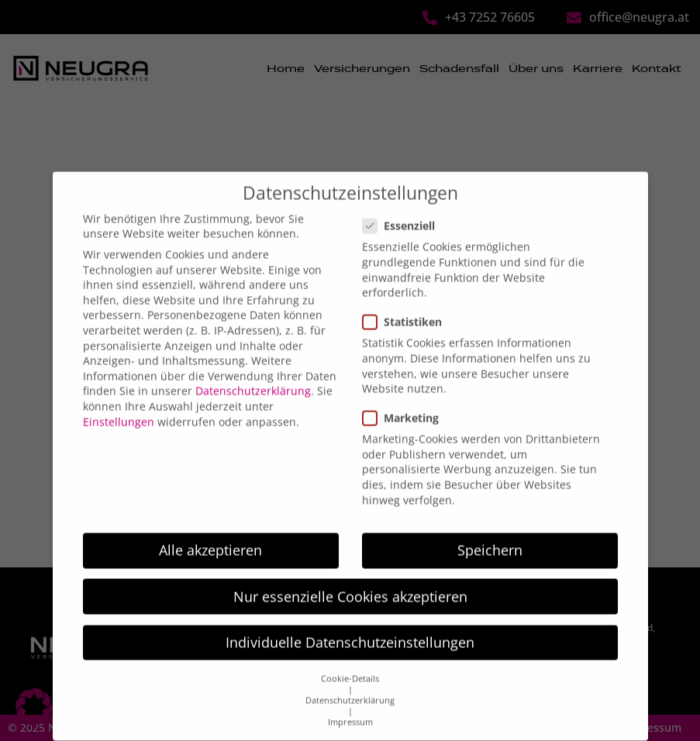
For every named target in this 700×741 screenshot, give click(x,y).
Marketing (405, 399)
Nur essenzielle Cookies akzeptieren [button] (350, 577)
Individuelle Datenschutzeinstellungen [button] (350, 623)
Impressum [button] (350, 703)
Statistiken (407, 303)
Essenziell (403, 207)
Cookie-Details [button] (350, 660)
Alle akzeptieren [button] (210, 531)
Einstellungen (119, 403)
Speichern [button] (490, 531)
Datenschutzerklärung (253, 372)
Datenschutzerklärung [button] (350, 681)
